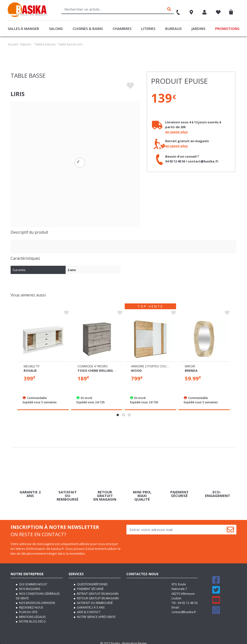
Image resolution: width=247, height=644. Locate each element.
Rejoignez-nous (31, 603)
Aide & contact (88, 608)
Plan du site (28, 608)
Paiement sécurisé (90, 585)
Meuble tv (32, 362)
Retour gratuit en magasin (97, 594)
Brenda (191, 366)
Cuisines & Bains (88, 28)
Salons (56, 28)
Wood (136, 366)
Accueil (13, 44)
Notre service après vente (96, 612)
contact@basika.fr (184, 608)
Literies (148, 28)
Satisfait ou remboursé (94, 598)
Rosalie (30, 366)
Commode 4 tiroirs (93, 362)
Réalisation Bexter (135, 639)
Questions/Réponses (92, 580)
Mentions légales (32, 612)
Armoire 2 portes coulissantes (156, 362)
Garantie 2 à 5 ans (90, 603)
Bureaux (173, 28)
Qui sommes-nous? (33, 580)
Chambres (122, 28)
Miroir (190, 362)
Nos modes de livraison (37, 598)
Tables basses (45, 44)
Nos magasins (29, 585)
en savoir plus (176, 132)
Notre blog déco (32, 617)
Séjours (26, 44)
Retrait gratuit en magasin (97, 589)
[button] (118, 411)
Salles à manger (23, 28)
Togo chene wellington (99, 366)
